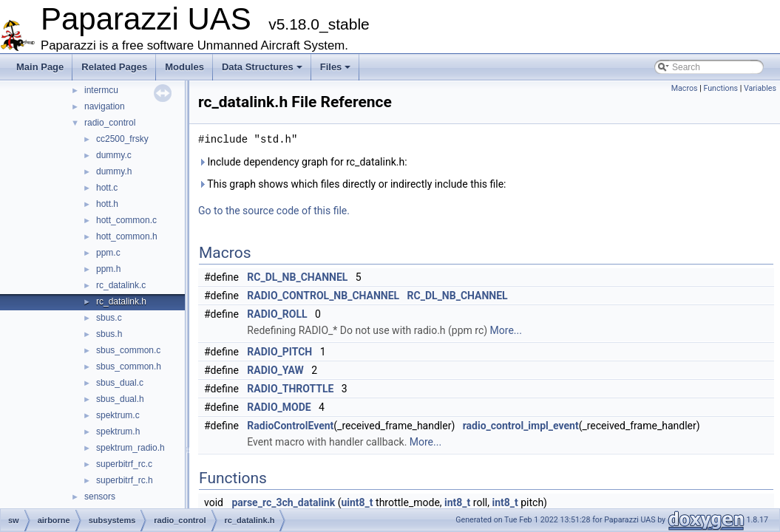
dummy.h (114, 171)
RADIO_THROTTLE (290, 389)
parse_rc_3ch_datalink (283, 502)
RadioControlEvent (290, 426)
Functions (720, 88)
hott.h (107, 204)
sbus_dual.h (120, 399)
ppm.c (108, 253)
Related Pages (114, 67)
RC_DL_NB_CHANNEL (297, 277)
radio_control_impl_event (521, 426)
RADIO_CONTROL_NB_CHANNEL (323, 296)
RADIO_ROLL (277, 314)
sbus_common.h (129, 366)
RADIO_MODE (279, 407)
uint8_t (357, 502)
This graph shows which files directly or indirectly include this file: (352, 184)
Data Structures (262, 67)
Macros (685, 88)
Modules (184, 67)
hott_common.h (127, 236)
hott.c (107, 188)
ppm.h (108, 269)
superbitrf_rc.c (124, 464)
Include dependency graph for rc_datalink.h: (303, 162)
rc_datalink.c (121, 285)
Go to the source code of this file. (274, 211)
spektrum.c (118, 415)
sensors (100, 497)
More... (506, 330)
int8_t (457, 502)
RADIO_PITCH (279, 352)
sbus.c (109, 318)
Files (336, 67)
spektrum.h (118, 432)
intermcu (101, 90)
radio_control (110, 123)
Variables (760, 88)
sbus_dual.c (120, 383)
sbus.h (109, 334)
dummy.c (114, 155)
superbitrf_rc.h (125, 480)
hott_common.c (126, 220)
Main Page (40, 67)
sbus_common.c (128, 350)
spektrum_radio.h (130, 448)
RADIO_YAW (275, 370)
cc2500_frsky (122, 139)
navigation (105, 106)
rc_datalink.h (121, 301)
